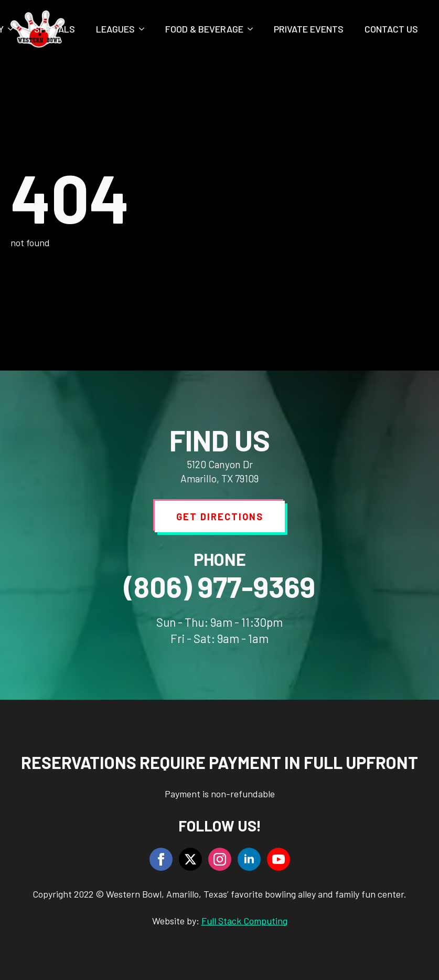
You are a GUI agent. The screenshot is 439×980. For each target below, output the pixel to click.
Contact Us (391, 29)
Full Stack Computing (244, 921)
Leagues (115, 29)
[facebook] (161, 859)
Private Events (309, 29)
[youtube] (279, 859)
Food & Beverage (204, 29)
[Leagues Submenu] (145, 29)
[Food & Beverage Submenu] (253, 29)
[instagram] (220, 859)
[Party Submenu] (14, 29)
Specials (55, 29)
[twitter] (190, 859)
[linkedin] (249, 859)
